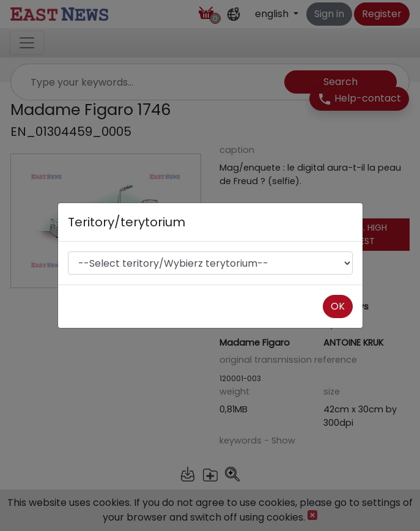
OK (338, 306)
